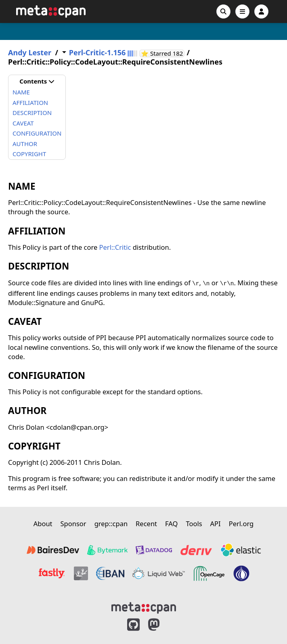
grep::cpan (111, 524)
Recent (146, 524)
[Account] (261, 11)
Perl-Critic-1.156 (97, 53)
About (43, 524)
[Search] (223, 11)
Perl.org (241, 524)
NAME (21, 92)
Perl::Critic (115, 247)
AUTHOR (25, 144)
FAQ (171, 524)
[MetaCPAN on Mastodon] (162, 625)
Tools (194, 524)
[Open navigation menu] (242, 11)
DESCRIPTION (32, 113)
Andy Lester (30, 53)
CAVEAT (23, 123)
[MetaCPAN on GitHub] (133, 625)
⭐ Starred (163, 53)
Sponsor (73, 524)
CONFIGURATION (37, 133)
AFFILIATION (30, 102)
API (216, 524)
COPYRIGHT (29, 154)
